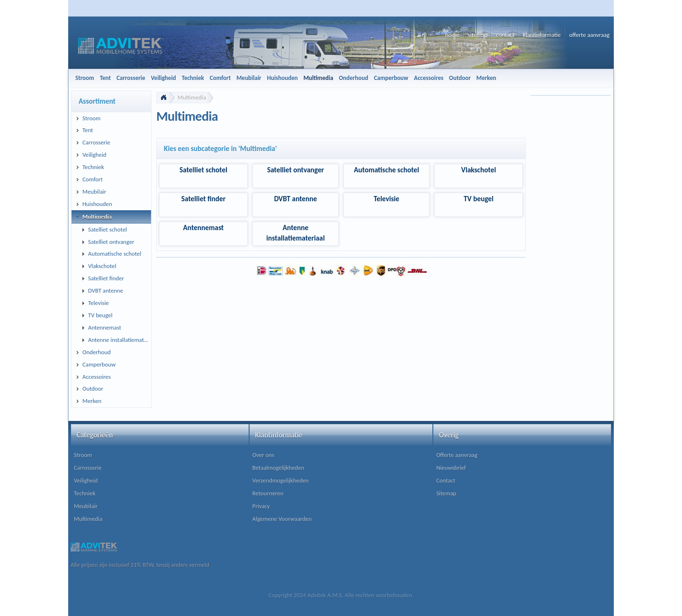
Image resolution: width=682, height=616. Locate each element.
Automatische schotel (386, 170)
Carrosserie (88, 468)
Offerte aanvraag (457, 455)
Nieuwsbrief (451, 468)
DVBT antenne (296, 199)
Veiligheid (86, 480)
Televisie (386, 199)
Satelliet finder (204, 199)
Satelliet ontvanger (296, 170)
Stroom (83, 455)
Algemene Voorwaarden (282, 519)
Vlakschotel (479, 170)
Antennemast (204, 228)
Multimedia (192, 97)
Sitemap (446, 493)
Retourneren (268, 493)
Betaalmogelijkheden (278, 468)
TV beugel (479, 199)
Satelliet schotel (203, 170)
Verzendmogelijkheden (281, 480)
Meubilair (86, 506)
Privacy (261, 506)
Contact (446, 480)
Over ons (263, 455)
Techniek (85, 493)
